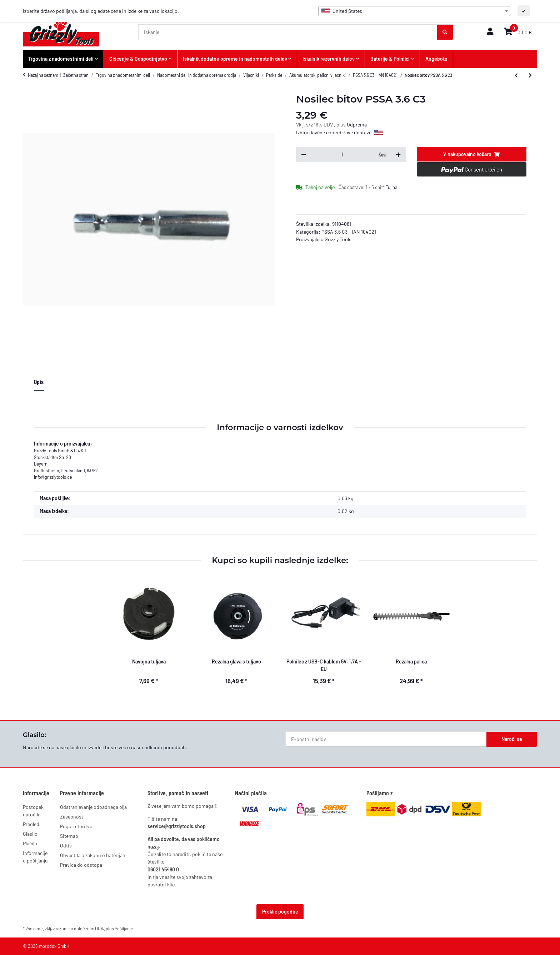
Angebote (436, 59)
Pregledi (32, 824)
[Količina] (342, 155)
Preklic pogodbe (280, 912)
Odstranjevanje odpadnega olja (93, 807)
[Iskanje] (288, 32)
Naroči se (512, 739)
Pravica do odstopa (81, 865)
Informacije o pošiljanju (35, 857)
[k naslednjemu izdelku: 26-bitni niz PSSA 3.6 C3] (530, 75)
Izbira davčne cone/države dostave (340, 132)
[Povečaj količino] (398, 155)
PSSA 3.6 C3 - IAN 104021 (349, 232)
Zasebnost (72, 817)
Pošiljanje (124, 929)
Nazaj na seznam (43, 75)
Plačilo (30, 843)
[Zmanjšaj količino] (304, 155)
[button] (490, 32)
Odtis (66, 845)
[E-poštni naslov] (386, 739)
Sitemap (69, 836)
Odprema (357, 125)
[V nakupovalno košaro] (472, 154)
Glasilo (30, 834)
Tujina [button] (392, 187)
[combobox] (414, 11)
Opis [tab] (39, 382)
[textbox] (414, 11)
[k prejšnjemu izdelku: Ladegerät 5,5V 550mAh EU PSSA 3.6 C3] (516, 75)
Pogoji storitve (76, 826)
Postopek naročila (33, 811)
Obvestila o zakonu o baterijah (93, 855)
